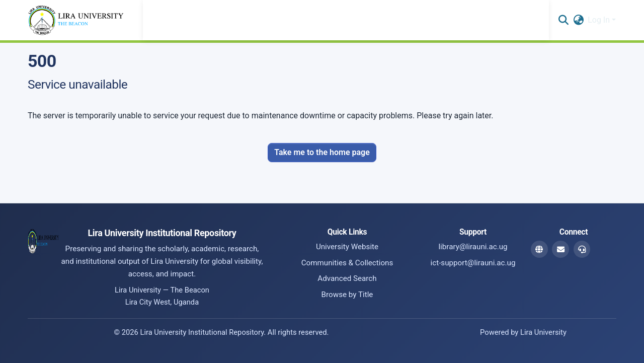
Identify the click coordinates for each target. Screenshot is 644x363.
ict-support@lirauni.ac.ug (473, 263)
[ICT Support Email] (582, 249)
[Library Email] (560, 249)
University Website (347, 247)
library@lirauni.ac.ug (473, 247)
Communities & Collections (347, 263)
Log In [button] (600, 20)
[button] (563, 20)
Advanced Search (347, 278)
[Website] (539, 249)
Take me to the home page (322, 152)
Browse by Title (347, 295)
